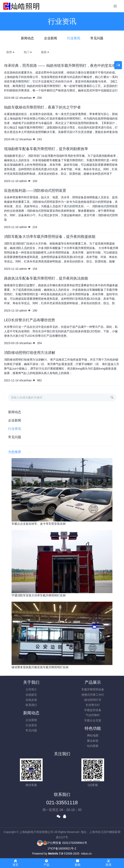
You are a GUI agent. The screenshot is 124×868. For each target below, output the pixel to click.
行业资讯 (74, 38)
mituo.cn (86, 854)
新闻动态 (27, 38)
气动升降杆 (93, 715)
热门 (28, 52)
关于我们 (31, 682)
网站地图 (93, 735)
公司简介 (31, 689)
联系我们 (31, 705)
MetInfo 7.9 (56, 854)
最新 (45, 52)
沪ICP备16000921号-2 (62, 848)
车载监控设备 (93, 710)
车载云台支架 (93, 720)
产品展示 (93, 682)
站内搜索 (93, 746)
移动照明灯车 (93, 700)
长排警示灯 (93, 705)
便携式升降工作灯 (93, 695)
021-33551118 (62, 803)
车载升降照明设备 (93, 689)
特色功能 (93, 728)
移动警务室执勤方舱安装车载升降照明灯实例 (40, 667)
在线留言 (31, 695)
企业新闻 (51, 38)
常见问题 (97, 38)
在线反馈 (31, 700)
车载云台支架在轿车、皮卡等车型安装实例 (39, 524)
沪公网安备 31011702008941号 (65, 843)
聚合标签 (93, 741)
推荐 (11, 52)
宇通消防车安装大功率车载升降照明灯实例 (39, 595)
